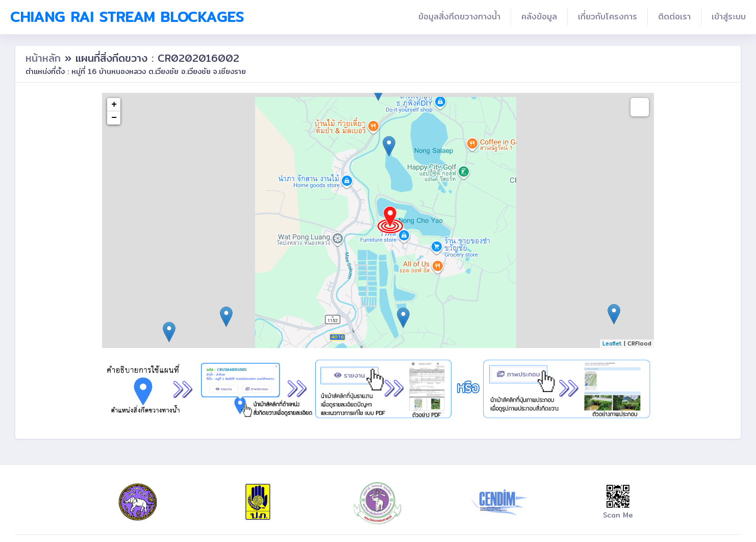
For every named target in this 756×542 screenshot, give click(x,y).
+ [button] (114, 105)
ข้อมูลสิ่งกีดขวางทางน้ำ (459, 17)
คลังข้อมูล (539, 17)
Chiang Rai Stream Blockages (127, 17)
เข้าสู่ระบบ (729, 17)
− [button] (114, 118)
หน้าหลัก (45, 58)
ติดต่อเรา (674, 17)
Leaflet (612, 343)
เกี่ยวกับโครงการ (608, 17)
